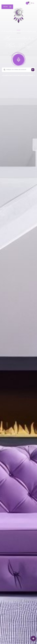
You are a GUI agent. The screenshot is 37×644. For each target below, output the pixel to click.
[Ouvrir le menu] (7, 7)
